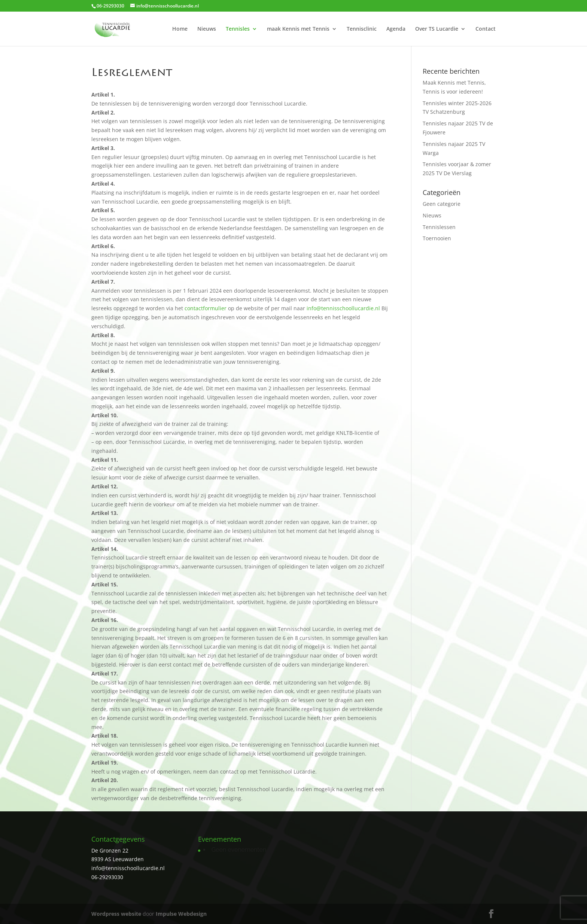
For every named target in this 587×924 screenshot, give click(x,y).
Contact (486, 29)
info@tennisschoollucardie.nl (343, 308)
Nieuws (207, 29)
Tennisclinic (362, 29)
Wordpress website (116, 914)
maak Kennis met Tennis (298, 29)
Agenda (396, 29)
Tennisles (238, 29)
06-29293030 (107, 877)
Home (180, 29)
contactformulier (206, 308)
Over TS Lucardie (437, 29)
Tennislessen (439, 227)
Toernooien (437, 238)
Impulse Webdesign (181, 914)
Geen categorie (442, 204)
